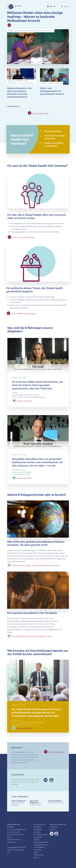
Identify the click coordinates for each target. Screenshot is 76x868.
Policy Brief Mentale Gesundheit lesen (32, 636)
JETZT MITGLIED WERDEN (23, 237)
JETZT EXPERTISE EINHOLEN (24, 314)
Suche (65, 6)
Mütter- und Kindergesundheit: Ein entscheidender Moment (52, 91)
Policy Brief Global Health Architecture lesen (36, 565)
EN (55, 6)
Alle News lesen (40, 113)
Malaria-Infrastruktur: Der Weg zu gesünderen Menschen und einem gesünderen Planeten (19, 92)
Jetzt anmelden (56, 752)
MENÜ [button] (18, 6)
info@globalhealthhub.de (16, 847)
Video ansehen (24, 401)
